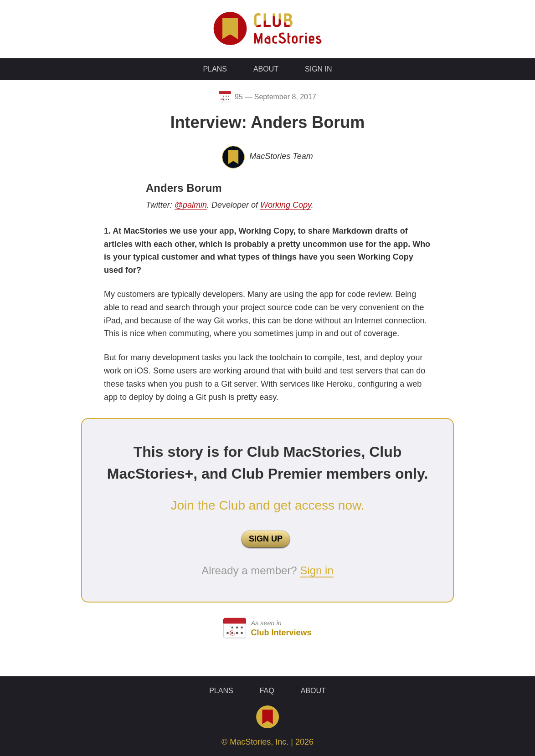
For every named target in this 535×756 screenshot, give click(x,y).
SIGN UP (266, 539)
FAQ (267, 691)
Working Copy (286, 205)
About (266, 69)
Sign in (316, 570)
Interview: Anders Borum (268, 122)
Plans (215, 69)
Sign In (319, 69)
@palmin (191, 205)
